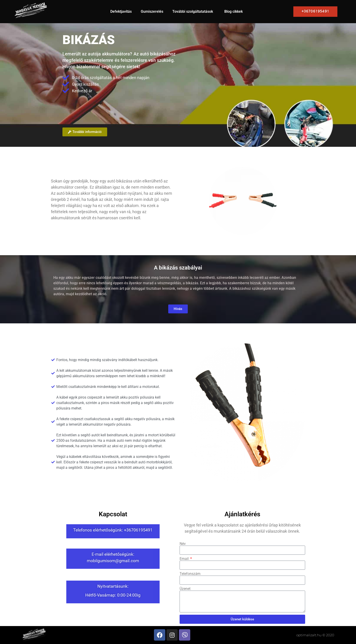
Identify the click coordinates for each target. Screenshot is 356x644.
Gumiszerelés (152, 11)
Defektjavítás (121, 11)
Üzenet (185, 589)
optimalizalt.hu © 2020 (315, 635)
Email (185, 559)
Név (183, 544)
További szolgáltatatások (194, 12)
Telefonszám (190, 574)
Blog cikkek (234, 11)
